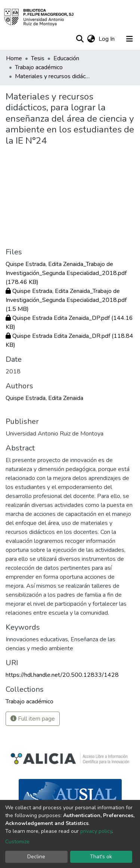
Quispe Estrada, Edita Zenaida (44, 398)
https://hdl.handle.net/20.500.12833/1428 (62, 675)
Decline (36, 857)
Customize (17, 842)
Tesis (38, 58)
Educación (66, 58)
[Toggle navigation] (130, 39)
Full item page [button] (33, 719)
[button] (91, 39)
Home (14, 58)
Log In (107, 39)
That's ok (101, 857)
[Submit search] (80, 39)
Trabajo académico (39, 67)
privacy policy (96, 831)
